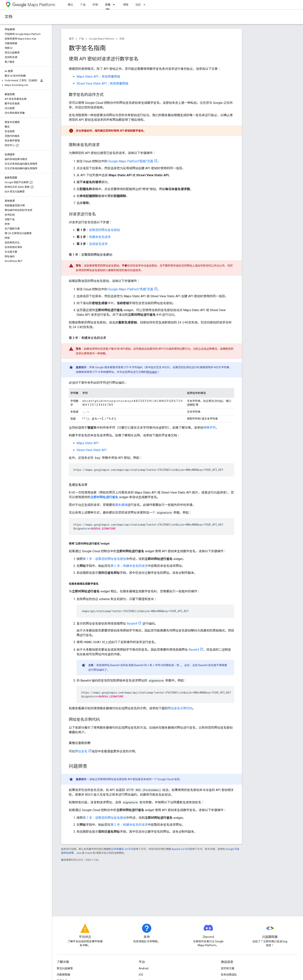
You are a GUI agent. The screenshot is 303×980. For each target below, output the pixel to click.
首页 (71, 39)
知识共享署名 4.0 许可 (121, 849)
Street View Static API (92, 450)
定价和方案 (228, 968)
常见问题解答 (65, 968)
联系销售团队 (229, 975)
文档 (9, 17)
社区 (138, 5)
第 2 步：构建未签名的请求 (129, 566)
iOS (141, 975)
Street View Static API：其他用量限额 (102, 83)
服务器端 (121, 505)
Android (144, 968)
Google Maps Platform (102, 39)
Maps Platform (34, 5)
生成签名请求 (98, 244)
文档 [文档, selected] (108, 5)
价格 (95, 5)
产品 (83, 5)
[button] (25, 80)
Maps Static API (88, 443)
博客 (126, 5)
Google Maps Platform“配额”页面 (131, 161)
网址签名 (81, 751)
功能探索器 (63, 975)
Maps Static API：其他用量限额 (98, 77)
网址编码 (152, 372)
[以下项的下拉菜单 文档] (115, 5)
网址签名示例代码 (180, 708)
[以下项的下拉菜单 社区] (146, 5)
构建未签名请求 (100, 237)
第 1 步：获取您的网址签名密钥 (104, 559)
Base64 (132, 624)
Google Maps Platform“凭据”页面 (131, 289)
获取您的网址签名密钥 (105, 230)
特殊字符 (209, 428)
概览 (71, 5)
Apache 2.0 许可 (181, 849)
